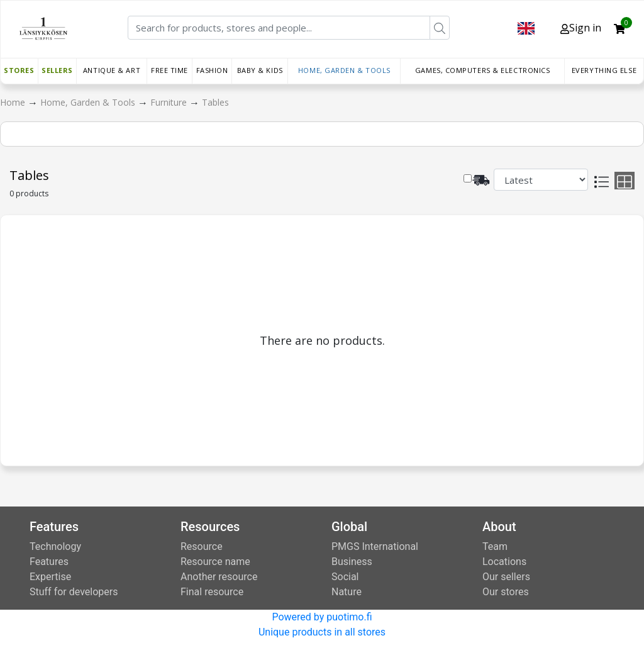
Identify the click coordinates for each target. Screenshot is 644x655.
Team (495, 546)
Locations (504, 562)
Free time (169, 70)
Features (49, 562)
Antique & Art (112, 70)
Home (14, 102)
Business (352, 562)
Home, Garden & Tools (344, 70)
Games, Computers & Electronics (483, 70)
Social (345, 577)
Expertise (50, 577)
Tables (215, 102)
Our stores (506, 592)
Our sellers (506, 577)
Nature (347, 592)
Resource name (215, 562)
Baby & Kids (260, 70)
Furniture (170, 102)
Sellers (57, 70)
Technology (55, 546)
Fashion (212, 70)
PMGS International (375, 546)
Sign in (581, 28)
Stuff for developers (74, 592)
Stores (19, 70)
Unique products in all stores (322, 632)
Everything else (604, 70)
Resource (202, 546)
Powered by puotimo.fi (322, 617)
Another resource (219, 577)
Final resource (212, 592)
